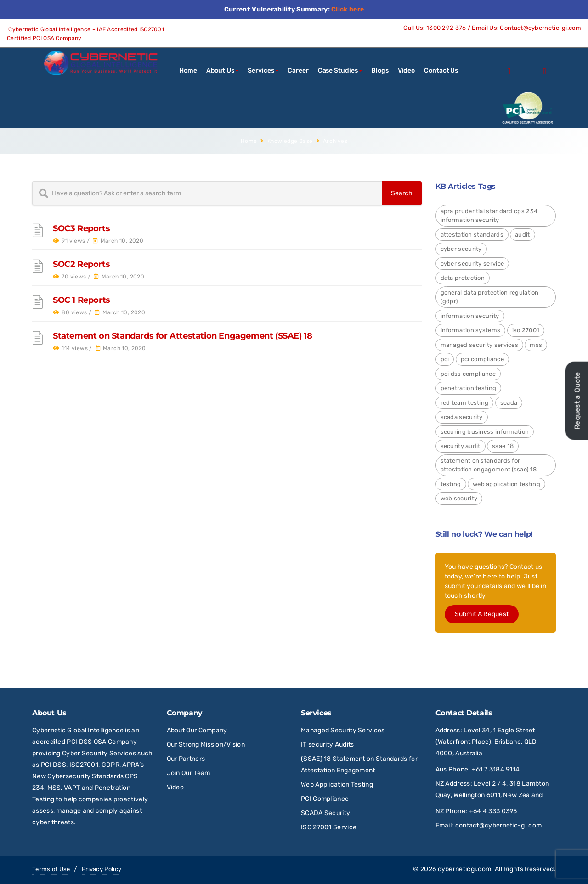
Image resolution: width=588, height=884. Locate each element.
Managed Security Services (343, 730)
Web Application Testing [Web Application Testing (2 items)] (506, 484)
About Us (220, 71)
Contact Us (441, 71)
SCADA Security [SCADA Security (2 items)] (462, 417)
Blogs (380, 71)
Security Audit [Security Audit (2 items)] (461, 446)
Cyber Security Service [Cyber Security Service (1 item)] (472, 263)
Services (261, 71)
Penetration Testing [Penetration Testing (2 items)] (469, 388)
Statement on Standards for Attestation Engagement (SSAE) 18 (182, 336)
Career (298, 71)
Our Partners (186, 759)
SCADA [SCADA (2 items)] (509, 403)
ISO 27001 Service (329, 827)
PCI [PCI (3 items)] (445, 359)
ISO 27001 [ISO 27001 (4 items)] (526, 330)
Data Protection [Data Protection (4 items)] (463, 278)
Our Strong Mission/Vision (206, 745)
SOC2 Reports (81, 264)
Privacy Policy (102, 869)
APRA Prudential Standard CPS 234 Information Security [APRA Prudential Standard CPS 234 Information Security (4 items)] (489, 216)
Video (407, 71)
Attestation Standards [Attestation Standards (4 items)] (472, 235)
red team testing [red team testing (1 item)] (465, 403)
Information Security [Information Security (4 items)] (470, 316)
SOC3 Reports (81, 228)
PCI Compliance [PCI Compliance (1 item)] (482, 359)
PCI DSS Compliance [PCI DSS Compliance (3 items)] (468, 374)
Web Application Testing (337, 785)
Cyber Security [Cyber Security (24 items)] (461, 249)
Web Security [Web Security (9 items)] (459, 498)
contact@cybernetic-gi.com (499, 825)
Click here (348, 9)
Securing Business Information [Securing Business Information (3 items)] (485, 432)
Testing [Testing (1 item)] (451, 484)
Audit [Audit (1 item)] (523, 235)
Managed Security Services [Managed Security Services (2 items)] (480, 345)
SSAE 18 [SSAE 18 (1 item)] (503, 446)
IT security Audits (327, 745)
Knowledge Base (290, 141)
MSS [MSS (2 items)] (536, 345)
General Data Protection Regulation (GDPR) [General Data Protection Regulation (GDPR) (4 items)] (490, 297)
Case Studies (338, 71)
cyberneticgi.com (465, 869)
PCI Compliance (325, 799)
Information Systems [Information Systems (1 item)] (471, 330)
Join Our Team (189, 773)
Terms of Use (51, 869)
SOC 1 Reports (82, 300)
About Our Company (197, 730)
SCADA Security (326, 813)
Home (188, 71)
